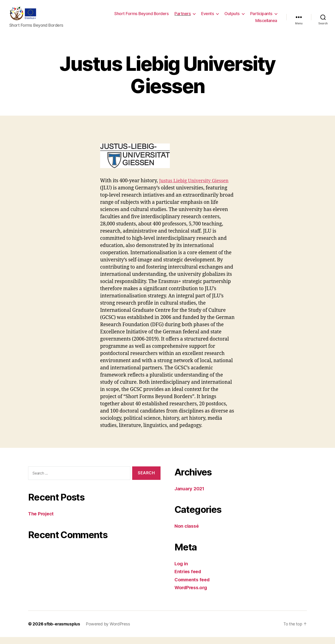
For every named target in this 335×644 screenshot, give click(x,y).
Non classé (187, 533)
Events (208, 17)
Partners (183, 17)
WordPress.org (192, 594)
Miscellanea (266, 24)
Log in (181, 571)
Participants (261, 17)
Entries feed (189, 578)
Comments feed (193, 587)
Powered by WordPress (109, 631)
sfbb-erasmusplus (63, 631)
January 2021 (190, 496)
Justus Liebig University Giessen (196, 188)
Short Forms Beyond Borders (141, 17)
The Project (42, 521)
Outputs (232, 17)
